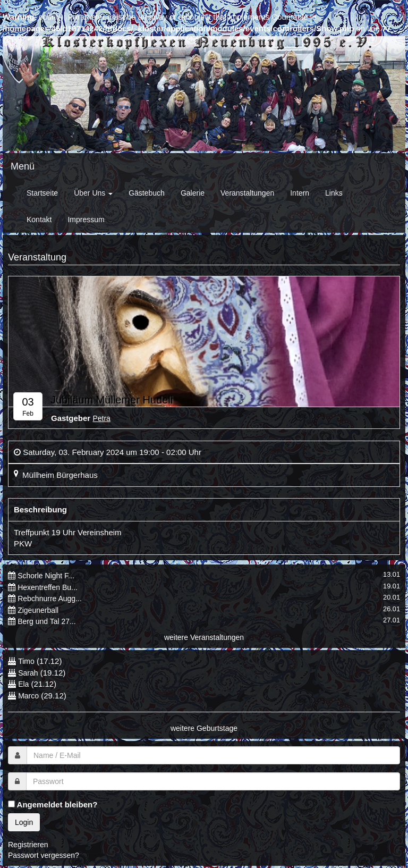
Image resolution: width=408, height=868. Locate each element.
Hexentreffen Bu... (48, 587)
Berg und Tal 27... (46, 621)
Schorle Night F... (46, 576)
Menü (23, 166)
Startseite (42, 193)
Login (24, 822)
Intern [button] (300, 193)
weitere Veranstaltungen (204, 637)
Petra (101, 418)
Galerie (193, 193)
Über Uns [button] (93, 193)
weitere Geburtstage (204, 728)
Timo (26, 661)
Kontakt (39, 220)
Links (334, 193)
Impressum (86, 220)
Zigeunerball (38, 610)
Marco (28, 696)
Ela (23, 684)
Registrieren (28, 845)
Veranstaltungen (247, 193)
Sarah (28, 673)
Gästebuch (147, 193)
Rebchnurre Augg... (50, 599)
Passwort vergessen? (44, 855)
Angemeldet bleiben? (53, 804)
